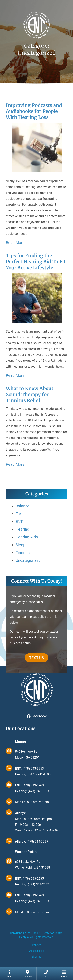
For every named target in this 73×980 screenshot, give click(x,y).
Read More (15, 243)
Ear (18, 514)
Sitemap (36, 957)
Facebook (37, 716)
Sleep (20, 545)
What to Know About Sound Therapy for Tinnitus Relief (30, 394)
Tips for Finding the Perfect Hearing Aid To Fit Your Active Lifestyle (36, 262)
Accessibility (37, 951)
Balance (22, 506)
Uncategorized (28, 560)
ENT (19, 521)
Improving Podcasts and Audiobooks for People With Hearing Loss (34, 111)
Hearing (22, 529)
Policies (36, 945)
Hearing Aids (27, 537)
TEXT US (36, 658)
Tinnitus (23, 553)
